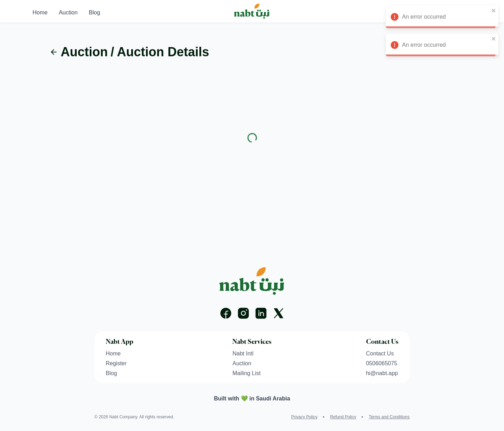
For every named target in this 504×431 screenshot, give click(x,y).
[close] (494, 11)
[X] (279, 313)
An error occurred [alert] (442, 18)
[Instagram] (243, 313)
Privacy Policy (304, 417)
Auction (68, 12)
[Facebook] (226, 313)
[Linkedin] (261, 313)
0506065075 (382, 363)
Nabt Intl (243, 353)
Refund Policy (343, 417)
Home (40, 12)
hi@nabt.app (382, 373)
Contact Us (380, 353)
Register (116, 363)
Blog (95, 12)
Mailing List (247, 373)
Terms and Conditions (389, 417)
